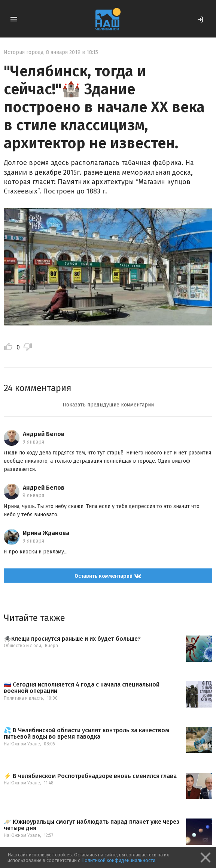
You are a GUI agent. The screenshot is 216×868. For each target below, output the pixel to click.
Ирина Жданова (46, 533)
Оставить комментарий (108, 576)
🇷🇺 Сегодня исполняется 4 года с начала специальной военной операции (82, 688)
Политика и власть (23, 698)
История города (24, 52)
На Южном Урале (22, 744)
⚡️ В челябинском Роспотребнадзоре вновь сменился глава (90, 776)
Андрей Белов (44, 434)
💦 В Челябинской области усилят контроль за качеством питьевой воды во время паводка (86, 734)
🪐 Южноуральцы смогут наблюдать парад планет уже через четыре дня (92, 825)
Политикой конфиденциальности (118, 860)
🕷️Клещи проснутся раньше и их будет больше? (72, 639)
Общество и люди (22, 646)
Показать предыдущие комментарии (108, 405)
